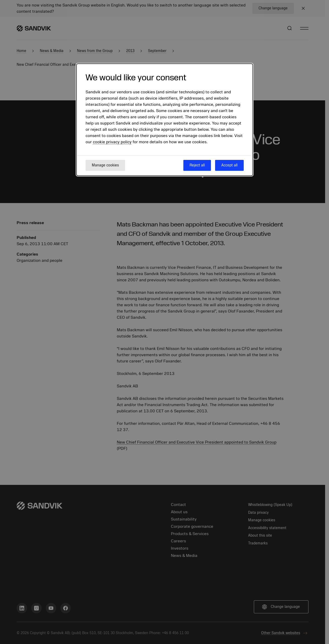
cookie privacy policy (112, 142)
